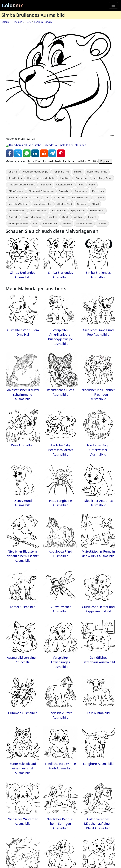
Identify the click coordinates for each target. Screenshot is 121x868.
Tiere (28, 22)
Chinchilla (64, 191)
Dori (29, 178)
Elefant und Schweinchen (41, 191)
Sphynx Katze (78, 211)
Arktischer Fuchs (39, 211)
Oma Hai (13, 172)
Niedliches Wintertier (19, 204)
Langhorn (99, 198)
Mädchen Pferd (64, 204)
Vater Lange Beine (103, 178)
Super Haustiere (84, 224)
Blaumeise (46, 185)
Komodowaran (97, 211)
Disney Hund (82, 178)
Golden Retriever (17, 211)
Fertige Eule (60, 198)
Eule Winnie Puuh (80, 198)
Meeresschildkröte (46, 178)
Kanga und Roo (61, 172)
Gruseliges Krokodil (18, 224)
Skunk (65, 217)
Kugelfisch (65, 178)
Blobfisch (13, 217)
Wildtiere (78, 217)
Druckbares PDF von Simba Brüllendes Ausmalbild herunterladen (46, 145)
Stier (35, 224)
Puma (81, 185)
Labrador (102, 224)
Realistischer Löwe (32, 217)
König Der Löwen (43, 22)
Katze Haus (98, 191)
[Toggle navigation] (113, 5)
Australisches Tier (43, 204)
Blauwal (78, 172)
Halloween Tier (50, 224)
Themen (18, 22)
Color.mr (12, 5)
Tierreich (92, 217)
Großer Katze (59, 211)
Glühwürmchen (16, 191)
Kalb (47, 198)
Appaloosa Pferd (64, 185)
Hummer (13, 198)
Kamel (92, 185)
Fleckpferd (52, 217)
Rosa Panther (15, 178)
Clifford (95, 204)
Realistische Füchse (97, 172)
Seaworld (82, 204)
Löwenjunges (80, 191)
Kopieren (106, 161)
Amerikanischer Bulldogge (35, 172)
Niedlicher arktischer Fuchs (22, 185)
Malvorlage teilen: (16, 161)
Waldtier (67, 224)
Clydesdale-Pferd (31, 198)
